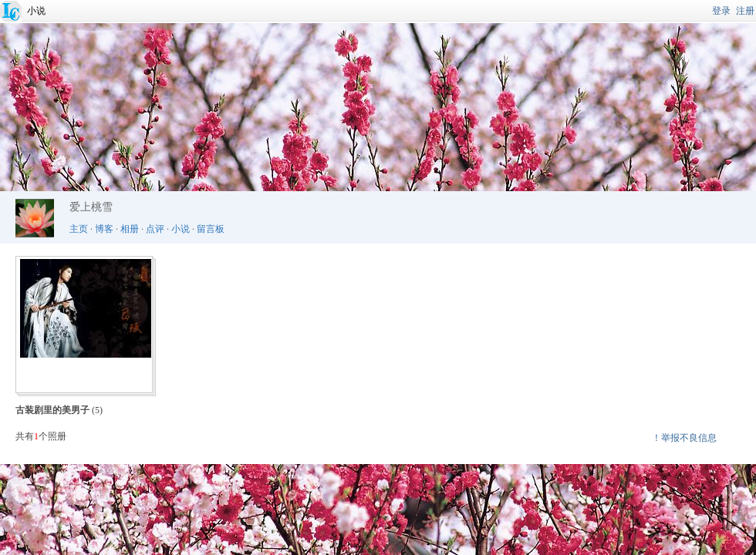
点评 (155, 229)
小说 (36, 11)
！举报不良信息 (684, 438)
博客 (104, 229)
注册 (745, 11)
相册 (130, 229)
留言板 (211, 229)
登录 (721, 11)
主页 (79, 229)
